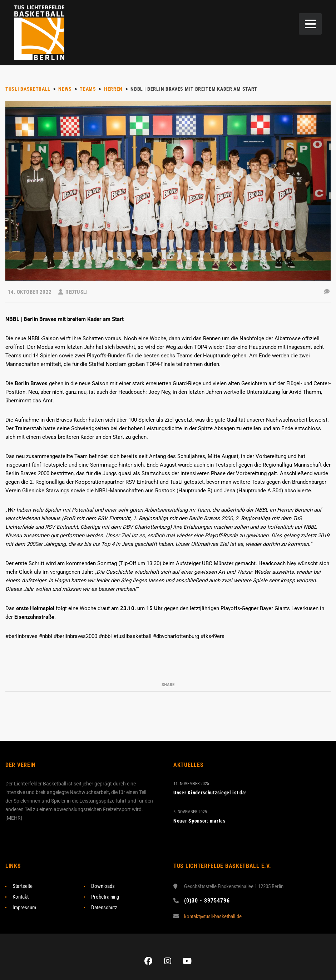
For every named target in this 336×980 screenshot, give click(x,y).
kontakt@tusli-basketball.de (213, 916)
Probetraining (105, 897)
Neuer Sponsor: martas (199, 821)
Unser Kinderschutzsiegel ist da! (210, 793)
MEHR (14, 818)
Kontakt (21, 897)
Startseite (23, 886)
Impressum (24, 908)
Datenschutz (104, 908)
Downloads (103, 886)
